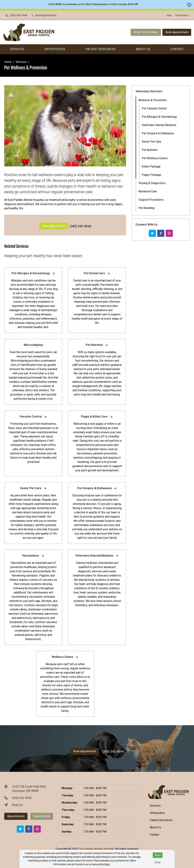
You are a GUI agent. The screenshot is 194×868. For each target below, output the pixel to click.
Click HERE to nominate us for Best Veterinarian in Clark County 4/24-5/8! (93, 4)
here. (107, 864)
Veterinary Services (149, 91)
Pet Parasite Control (154, 108)
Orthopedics (55, 49)
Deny (158, 862)
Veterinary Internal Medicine (159, 125)
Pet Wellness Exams (155, 158)
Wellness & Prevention (153, 100)
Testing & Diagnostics (152, 183)
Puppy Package (151, 175)
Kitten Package (151, 166)
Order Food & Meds (146, 32)
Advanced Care (148, 191)
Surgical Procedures (151, 200)
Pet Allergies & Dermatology (159, 117)
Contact (154, 835)
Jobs (169, 15)
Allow (158, 855)
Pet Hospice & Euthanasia (158, 133)
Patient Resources (101, 49)
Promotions (182, 15)
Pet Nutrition (150, 150)
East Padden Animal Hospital (96, 849)
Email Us (17, 805)
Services (17, 49)
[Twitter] (152, 233)
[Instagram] (169, 233)
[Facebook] (161, 233)
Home (8, 62)
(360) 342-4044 (80, 226)
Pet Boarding (146, 208)
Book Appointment (177, 32)
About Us (143, 49)
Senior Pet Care (151, 142)
